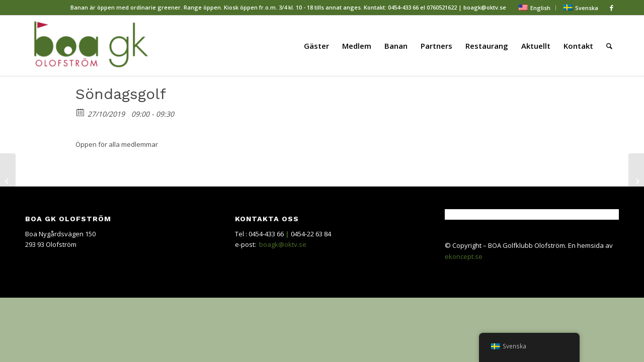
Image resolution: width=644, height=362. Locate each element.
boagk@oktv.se (283, 244)
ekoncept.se (464, 256)
